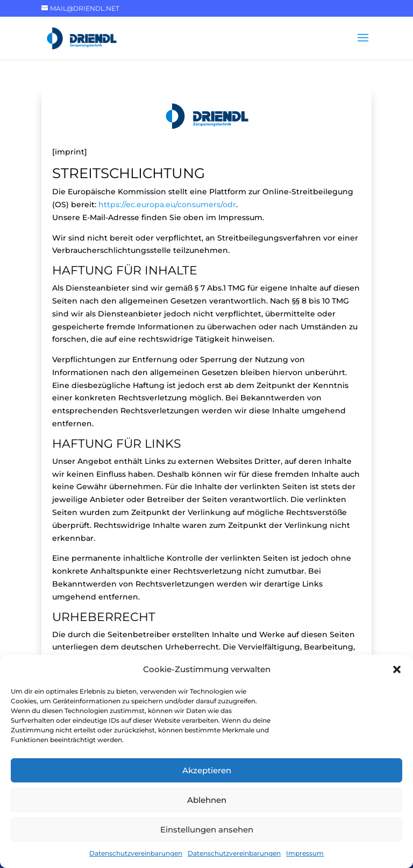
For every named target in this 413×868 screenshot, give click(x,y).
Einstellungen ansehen (207, 830)
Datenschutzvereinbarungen (136, 853)
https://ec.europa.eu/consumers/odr (167, 204)
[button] (397, 669)
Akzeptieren (207, 770)
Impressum (305, 853)
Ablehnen (207, 800)
